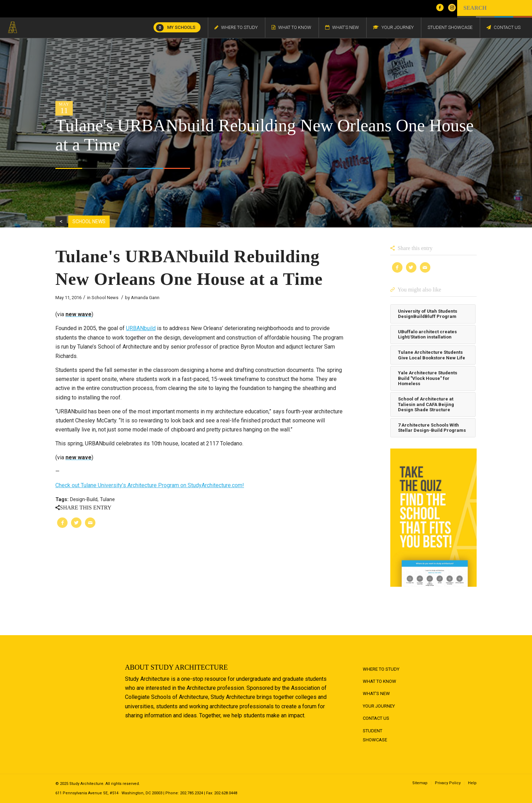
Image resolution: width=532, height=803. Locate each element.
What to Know (380, 681)
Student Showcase (375, 735)
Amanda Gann (145, 298)
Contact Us (376, 718)
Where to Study (381, 669)
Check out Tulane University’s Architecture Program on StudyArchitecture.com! (150, 485)
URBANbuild (141, 328)
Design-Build (84, 500)
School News (105, 298)
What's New (376, 693)
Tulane (107, 500)
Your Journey (379, 706)
